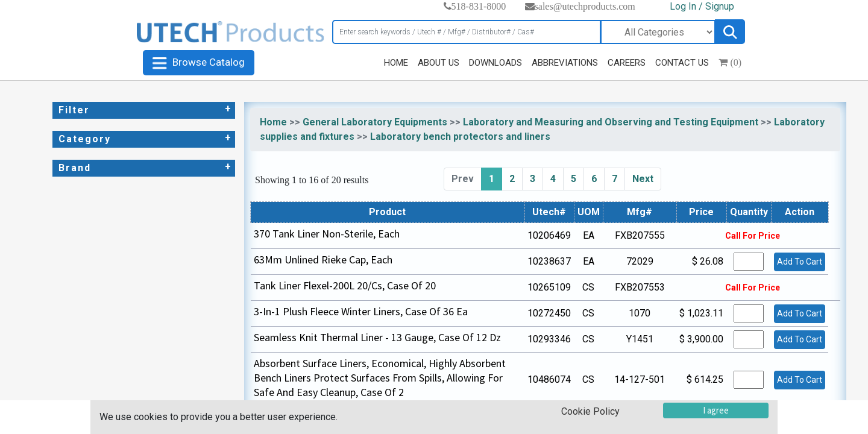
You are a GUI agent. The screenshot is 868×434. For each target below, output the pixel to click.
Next (643, 179)
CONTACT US (682, 63)
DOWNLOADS (495, 63)
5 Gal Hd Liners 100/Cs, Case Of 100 (334, 418)
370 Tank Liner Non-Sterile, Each (327, 234)
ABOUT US (439, 63)
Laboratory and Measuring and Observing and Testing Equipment (611, 122)
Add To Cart (800, 262)
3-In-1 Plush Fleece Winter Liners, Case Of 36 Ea (361, 311)
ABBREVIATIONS (565, 63)
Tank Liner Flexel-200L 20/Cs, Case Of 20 (345, 285)
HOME (396, 63)
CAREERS (627, 63)
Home (273, 122)
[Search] (467, 32)
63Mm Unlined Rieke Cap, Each (323, 259)
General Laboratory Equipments (375, 122)
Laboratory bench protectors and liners (460, 137)
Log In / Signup (702, 6)
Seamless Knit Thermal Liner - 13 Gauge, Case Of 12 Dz (377, 337)
